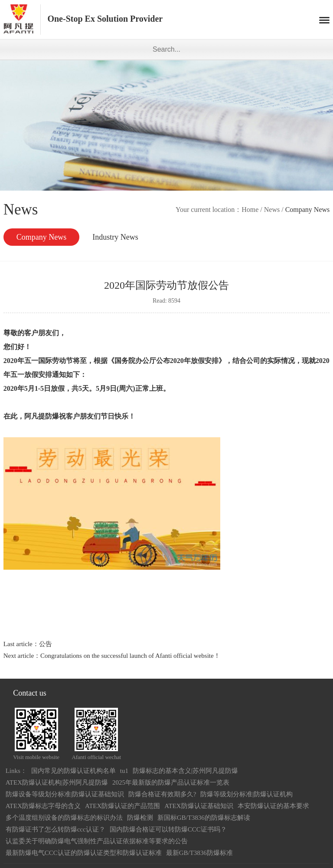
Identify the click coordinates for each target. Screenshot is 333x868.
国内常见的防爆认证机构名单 (73, 771)
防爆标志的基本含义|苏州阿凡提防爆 (185, 771)
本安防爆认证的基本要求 (273, 806)
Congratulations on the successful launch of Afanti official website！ (130, 656)
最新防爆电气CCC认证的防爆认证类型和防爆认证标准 (84, 853)
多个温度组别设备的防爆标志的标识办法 (64, 818)
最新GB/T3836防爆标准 (199, 853)
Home (250, 210)
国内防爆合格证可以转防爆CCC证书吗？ (168, 829)
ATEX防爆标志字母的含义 (43, 806)
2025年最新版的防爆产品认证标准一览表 (171, 782)
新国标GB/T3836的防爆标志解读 (204, 818)
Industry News (115, 237)
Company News (42, 237)
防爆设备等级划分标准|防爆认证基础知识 (65, 794)
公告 (46, 644)
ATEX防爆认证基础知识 (199, 806)
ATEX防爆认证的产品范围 (122, 806)
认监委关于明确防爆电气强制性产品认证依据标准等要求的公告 (97, 841)
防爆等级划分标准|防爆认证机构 (246, 794)
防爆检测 (140, 818)
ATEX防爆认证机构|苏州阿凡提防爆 (57, 782)
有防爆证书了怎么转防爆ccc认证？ (55, 829)
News (272, 210)
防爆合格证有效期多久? (162, 794)
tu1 (124, 771)
